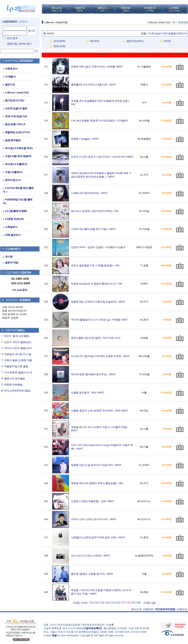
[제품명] (172, 33)
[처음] (76, 603)
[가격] (151, 33)
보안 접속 (12, 38)
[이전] (84, 603)
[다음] (147, 603)
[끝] (154, 603)
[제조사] (182, 33)
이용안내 (182, 609)
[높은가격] (161, 33)
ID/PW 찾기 (25, 44)
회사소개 (136, 609)
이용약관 (148, 609)
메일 (54, 635)
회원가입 (12, 44)
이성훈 (110, 625)
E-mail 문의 (20, 290)
